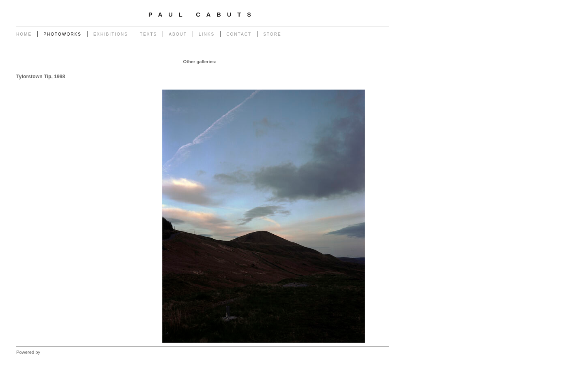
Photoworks (62, 34)
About (178, 34)
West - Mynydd (372, 70)
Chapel (245, 62)
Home (24, 34)
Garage (226, 62)
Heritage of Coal (264, 70)
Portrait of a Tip (208, 70)
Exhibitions (111, 34)
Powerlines (302, 62)
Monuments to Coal (167, 70)
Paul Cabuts (203, 15)
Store (272, 34)
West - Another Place (365, 78)
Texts (148, 34)
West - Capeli (338, 70)
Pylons (263, 62)
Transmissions (334, 62)
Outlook (294, 70)
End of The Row (370, 62)
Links (207, 34)
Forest (313, 70)
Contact (239, 34)
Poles (281, 62)
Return (236, 70)
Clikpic (48, 352)
